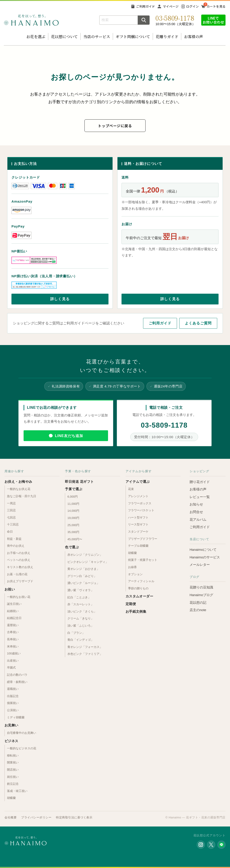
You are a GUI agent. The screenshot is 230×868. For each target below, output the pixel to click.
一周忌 (11, 503)
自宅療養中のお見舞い (22, 733)
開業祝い (13, 762)
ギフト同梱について (133, 36)
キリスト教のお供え (20, 567)
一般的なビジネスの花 (22, 748)
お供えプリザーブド (20, 581)
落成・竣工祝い (17, 791)
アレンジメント (138, 496)
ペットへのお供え (19, 560)
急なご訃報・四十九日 (22, 496)
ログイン (192, 6)
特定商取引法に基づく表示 (74, 817)
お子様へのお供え (19, 553)
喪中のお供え (16, 546)
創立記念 (13, 784)
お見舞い (11, 725)
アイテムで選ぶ (138, 482)
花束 (131, 489)
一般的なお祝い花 (19, 597)
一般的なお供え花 (19, 489)
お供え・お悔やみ (18, 482)
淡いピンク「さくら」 (82, 611)
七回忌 (11, 517)
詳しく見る (60, 299)
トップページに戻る (115, 126)
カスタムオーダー (139, 596)
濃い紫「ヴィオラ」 (81, 590)
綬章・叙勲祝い (17, 682)
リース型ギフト (138, 524)
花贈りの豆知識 (201, 587)
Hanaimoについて (203, 550)
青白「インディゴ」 (81, 640)
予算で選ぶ (74, 489)
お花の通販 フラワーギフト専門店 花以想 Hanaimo (31, 20)
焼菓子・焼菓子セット (143, 560)
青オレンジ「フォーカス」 (85, 647)
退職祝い (13, 689)
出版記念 (13, 696)
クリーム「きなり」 (81, 618)
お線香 (132, 567)
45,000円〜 (75, 539)
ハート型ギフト (138, 517)
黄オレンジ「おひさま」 (83, 569)
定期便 (131, 604)
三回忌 (11, 510)
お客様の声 (194, 36)
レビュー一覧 (200, 497)
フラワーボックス (140, 503)
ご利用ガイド (146, 6)
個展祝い (13, 703)
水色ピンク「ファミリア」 (85, 654)
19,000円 (73, 518)
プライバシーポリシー (36, 817)
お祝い (10, 589)
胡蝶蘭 (11, 798)
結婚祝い (13, 611)
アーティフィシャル (141, 581)
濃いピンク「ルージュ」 (83, 583)
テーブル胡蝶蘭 (138, 546)
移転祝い (13, 755)
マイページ (171, 6)
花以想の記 (198, 602)
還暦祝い (13, 625)
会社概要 (11, 817)
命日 (10, 532)
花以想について (64, 36)
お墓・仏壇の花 (17, 574)
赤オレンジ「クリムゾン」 (85, 555)
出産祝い (13, 661)
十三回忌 (13, 524)
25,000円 (73, 525)
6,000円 (73, 497)
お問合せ (196, 512)
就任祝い (13, 777)
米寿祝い (13, 646)
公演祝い (13, 710)
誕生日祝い (14, 604)
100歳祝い (14, 653)
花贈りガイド (167, 36)
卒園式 (11, 668)
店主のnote (198, 610)
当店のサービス (97, 36)
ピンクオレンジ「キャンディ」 (88, 562)
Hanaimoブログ (201, 595)
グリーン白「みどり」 (82, 576)
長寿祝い (13, 639)
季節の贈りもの (138, 588)
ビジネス (11, 741)
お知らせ (196, 504)
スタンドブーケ (138, 532)
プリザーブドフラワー (143, 539)
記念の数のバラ (17, 675)
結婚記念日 (14, 618)
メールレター (200, 565)
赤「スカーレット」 (81, 604)
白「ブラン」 (76, 633)
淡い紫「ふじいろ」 (81, 626)
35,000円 (73, 532)
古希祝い (13, 632)
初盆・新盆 (14, 539)
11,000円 (73, 504)
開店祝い (13, 770)
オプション (135, 574)
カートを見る (216, 6)
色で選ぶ (72, 547)
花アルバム (198, 519)
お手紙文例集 (136, 611)
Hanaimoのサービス (205, 557)
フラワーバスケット (141, 510)
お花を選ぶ (36, 36)
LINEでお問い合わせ (213, 20)
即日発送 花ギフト (79, 482)
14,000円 (73, 511)
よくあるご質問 (198, 323)
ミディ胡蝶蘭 (16, 717)
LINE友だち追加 (69, 436)
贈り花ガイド (200, 482)
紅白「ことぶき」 (79, 597)
